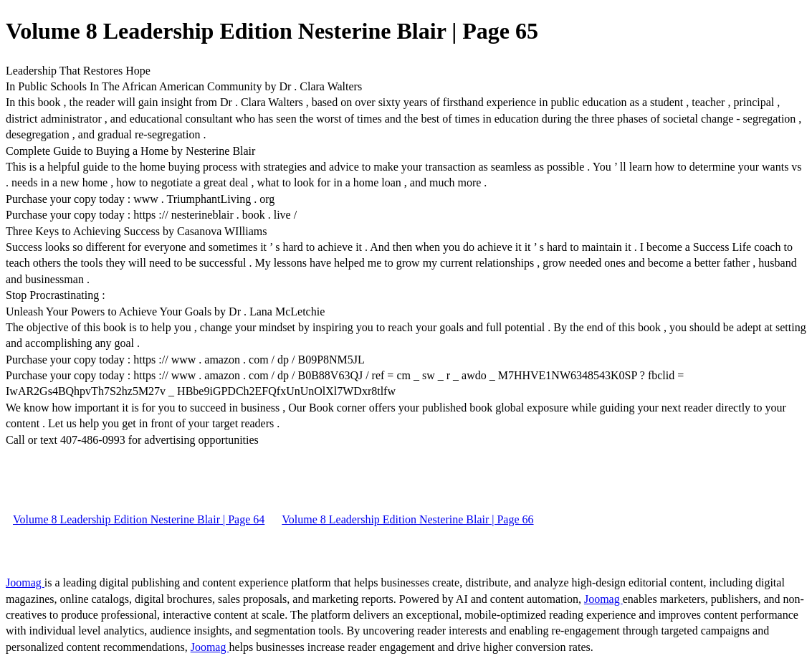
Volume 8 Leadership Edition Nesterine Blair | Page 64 (139, 519)
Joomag (25, 582)
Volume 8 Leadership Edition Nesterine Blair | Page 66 (407, 519)
